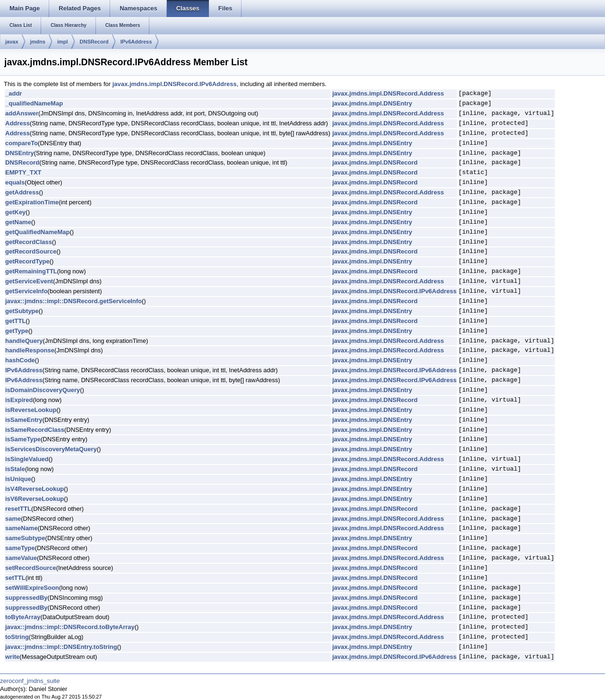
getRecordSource (31, 251)
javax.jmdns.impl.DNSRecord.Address (388, 93)
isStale (15, 469)
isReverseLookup (31, 410)
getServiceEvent (29, 281)
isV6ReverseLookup (35, 499)
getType (17, 331)
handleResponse (30, 350)
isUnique (18, 479)
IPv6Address (136, 42)
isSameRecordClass (35, 430)
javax (12, 42)
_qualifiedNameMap (34, 103)
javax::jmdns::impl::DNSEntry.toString (61, 647)
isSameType (23, 439)
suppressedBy (26, 598)
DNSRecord (94, 42)
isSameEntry (24, 420)
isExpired (19, 400)
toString (17, 637)
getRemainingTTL (31, 271)
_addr (13, 93)
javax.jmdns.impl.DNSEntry (372, 103)
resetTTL (18, 509)
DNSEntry (20, 153)
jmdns (38, 42)
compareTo (22, 143)
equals (15, 182)
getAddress (22, 192)
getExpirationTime (32, 202)
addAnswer (22, 113)
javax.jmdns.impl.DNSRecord (375, 162)
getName (18, 222)
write (12, 657)
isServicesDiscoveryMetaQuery (51, 449)
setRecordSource (31, 568)
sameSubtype (25, 538)
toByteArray (23, 617)
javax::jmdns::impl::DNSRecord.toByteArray (70, 627)
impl (63, 42)
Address (17, 123)
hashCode (20, 360)
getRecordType (27, 261)
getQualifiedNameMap (38, 232)
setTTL (15, 578)
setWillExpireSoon (32, 588)
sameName (22, 528)
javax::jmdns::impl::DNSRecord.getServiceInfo (73, 301)
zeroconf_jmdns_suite (30, 681)
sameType (20, 548)
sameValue (21, 558)
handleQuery (24, 341)
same (13, 519)
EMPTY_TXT (23, 172)
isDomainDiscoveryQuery (43, 390)
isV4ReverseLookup (35, 489)
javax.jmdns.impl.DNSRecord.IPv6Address (175, 84)
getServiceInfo (26, 291)
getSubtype (22, 311)
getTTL (15, 321)
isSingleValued (27, 459)
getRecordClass (29, 242)
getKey (15, 212)
